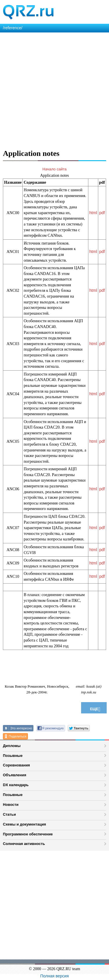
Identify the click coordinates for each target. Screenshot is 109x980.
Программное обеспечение (28, 834)
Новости (11, 805)
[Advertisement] (54, 90)
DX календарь (16, 785)
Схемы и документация (24, 824)
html (93, 213)
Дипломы (12, 746)
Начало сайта (54, 169)
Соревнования (16, 765)
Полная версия (55, 976)
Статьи (9, 814)
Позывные (13, 756)
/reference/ (13, 28)
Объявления (15, 775)
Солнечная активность (24, 844)
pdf (102, 213)
